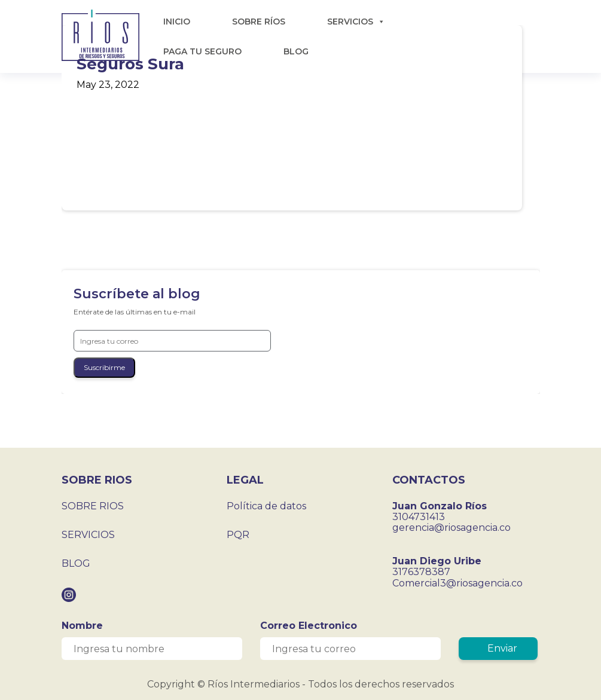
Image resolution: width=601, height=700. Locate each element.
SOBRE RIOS (93, 506)
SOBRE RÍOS (259, 22)
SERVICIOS (356, 22)
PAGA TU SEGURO (202, 51)
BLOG (296, 51)
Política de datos (266, 506)
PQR (238, 535)
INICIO (177, 22)
